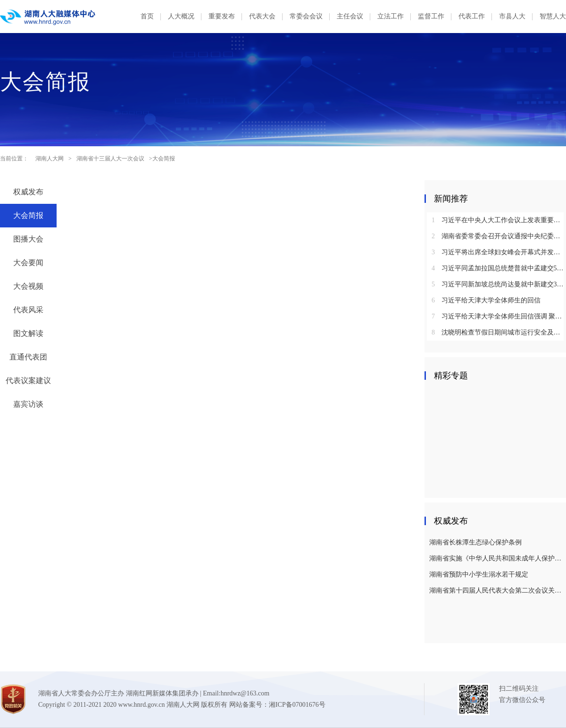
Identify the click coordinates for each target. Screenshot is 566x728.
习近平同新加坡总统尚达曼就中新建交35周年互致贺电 (499, 284)
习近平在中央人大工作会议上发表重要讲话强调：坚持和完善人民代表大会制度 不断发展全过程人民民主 (499, 220)
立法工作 (391, 16)
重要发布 (222, 16)
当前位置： (14, 159)
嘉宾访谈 (28, 404)
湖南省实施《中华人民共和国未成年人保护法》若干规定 (496, 558)
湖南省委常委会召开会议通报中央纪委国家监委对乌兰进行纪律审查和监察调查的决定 (499, 236)
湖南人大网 (50, 159)
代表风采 (28, 310)
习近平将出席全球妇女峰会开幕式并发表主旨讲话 (499, 252)
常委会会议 (306, 16)
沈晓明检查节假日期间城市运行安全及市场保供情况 (499, 332)
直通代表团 (28, 357)
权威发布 (28, 192)
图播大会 (28, 239)
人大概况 (181, 16)
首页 (147, 16)
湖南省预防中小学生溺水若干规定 (479, 574)
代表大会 (262, 16)
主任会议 (350, 16)
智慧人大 (553, 16)
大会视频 (28, 286)
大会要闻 (28, 263)
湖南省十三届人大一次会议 (110, 159)
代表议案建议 (28, 381)
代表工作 (472, 16)
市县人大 (512, 16)
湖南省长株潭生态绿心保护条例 (475, 542)
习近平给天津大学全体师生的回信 (486, 300)
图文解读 (28, 333)
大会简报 (28, 215)
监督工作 (431, 16)
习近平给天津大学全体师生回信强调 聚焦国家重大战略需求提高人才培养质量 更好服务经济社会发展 (499, 316)
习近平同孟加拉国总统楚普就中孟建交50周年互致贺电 (499, 268)
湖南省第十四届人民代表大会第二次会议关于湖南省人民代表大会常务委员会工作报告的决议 (496, 590)
